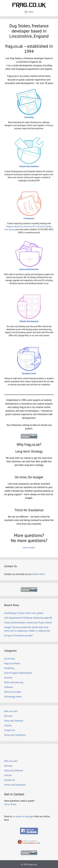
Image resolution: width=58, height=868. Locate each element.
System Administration (29, 269)
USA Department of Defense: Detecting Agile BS (28, 618)
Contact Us (10, 730)
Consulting (29, 117)
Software (9, 687)
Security (8, 678)
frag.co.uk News (12, 663)
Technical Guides (13, 692)
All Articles (10, 659)
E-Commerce (29, 218)
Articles (8, 725)
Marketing (9, 668)
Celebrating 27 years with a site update (24, 613)
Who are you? (11, 711)
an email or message (23, 816)
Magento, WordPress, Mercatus (19, 226)
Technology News (13, 697)
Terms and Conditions (15, 735)
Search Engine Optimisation (18, 673)
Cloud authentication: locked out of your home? (28, 623)
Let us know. (29, 547)
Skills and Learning (14, 682)
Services (8, 716)
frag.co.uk (33, 864)
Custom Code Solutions (29, 166)
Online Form (39, 574)
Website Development (29, 321)
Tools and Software (14, 721)
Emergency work (29, 373)
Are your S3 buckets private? (18, 635)
